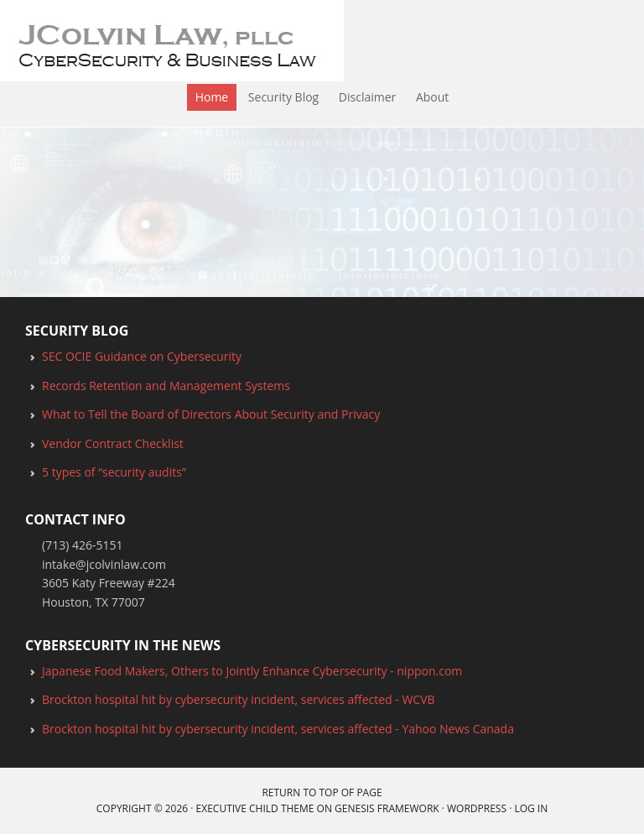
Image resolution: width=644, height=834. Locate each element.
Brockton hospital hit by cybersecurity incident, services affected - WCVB (239, 699)
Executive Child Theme (255, 808)
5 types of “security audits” (114, 472)
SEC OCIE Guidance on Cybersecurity (142, 356)
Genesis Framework (387, 808)
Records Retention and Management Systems (166, 386)
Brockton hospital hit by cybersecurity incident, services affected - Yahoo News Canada (278, 729)
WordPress (477, 808)
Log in (531, 808)
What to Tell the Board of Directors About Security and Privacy (211, 414)
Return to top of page (322, 792)
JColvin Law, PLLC (5, 42)
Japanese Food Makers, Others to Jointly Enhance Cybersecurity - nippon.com (252, 671)
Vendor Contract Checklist (113, 443)
